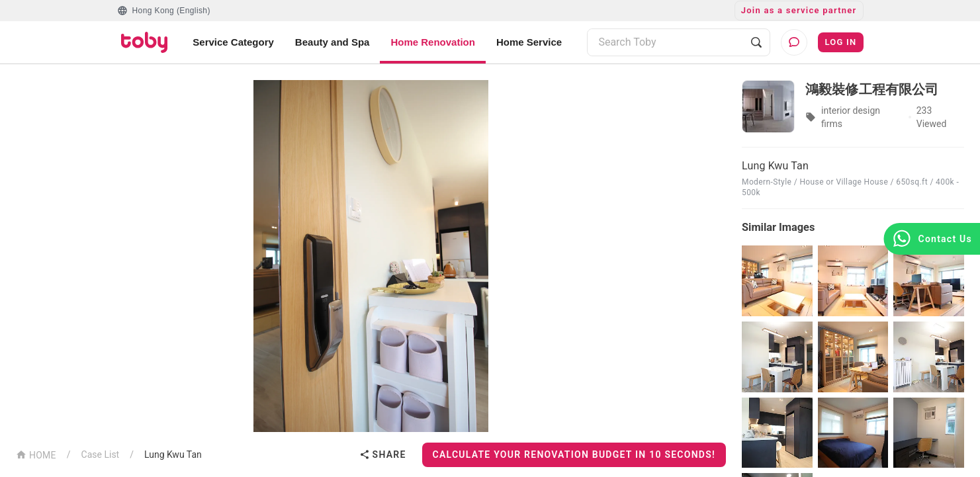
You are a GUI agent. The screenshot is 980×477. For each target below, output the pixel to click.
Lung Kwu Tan (173, 455)
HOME (36, 454)
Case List (101, 455)
